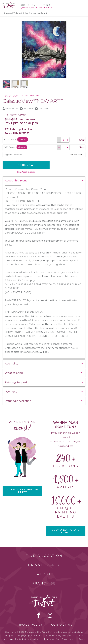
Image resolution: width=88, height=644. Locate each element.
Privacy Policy (29, 625)
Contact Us (62, 625)
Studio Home (29, 5)
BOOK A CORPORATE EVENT (66, 531)
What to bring (14, 373)
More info (77, 155)
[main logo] (9, 3)
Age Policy (12, 364)
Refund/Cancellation (18, 401)
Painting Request (16, 382)
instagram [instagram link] (50, 615)
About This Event (16, 181)
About (44, 574)
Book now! (26, 165)
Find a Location (44, 556)
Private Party (44, 565)
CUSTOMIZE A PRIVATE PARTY (22, 491)
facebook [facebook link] (39, 615)
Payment (11, 392)
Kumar (22, 115)
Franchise (44, 583)
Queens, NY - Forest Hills (15, 13)
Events (46, 5)
